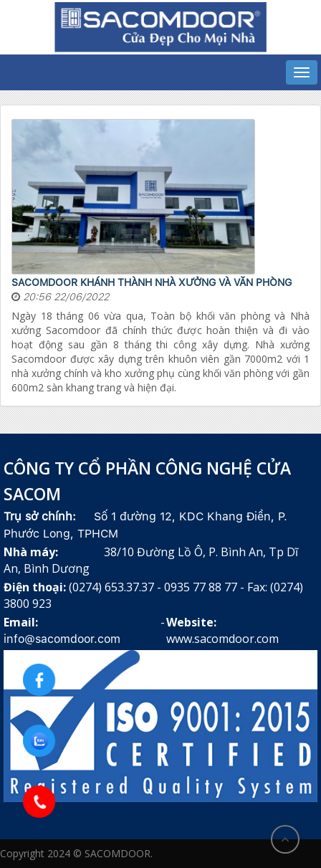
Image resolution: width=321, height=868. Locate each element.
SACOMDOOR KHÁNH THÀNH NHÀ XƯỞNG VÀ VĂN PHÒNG (152, 282)
